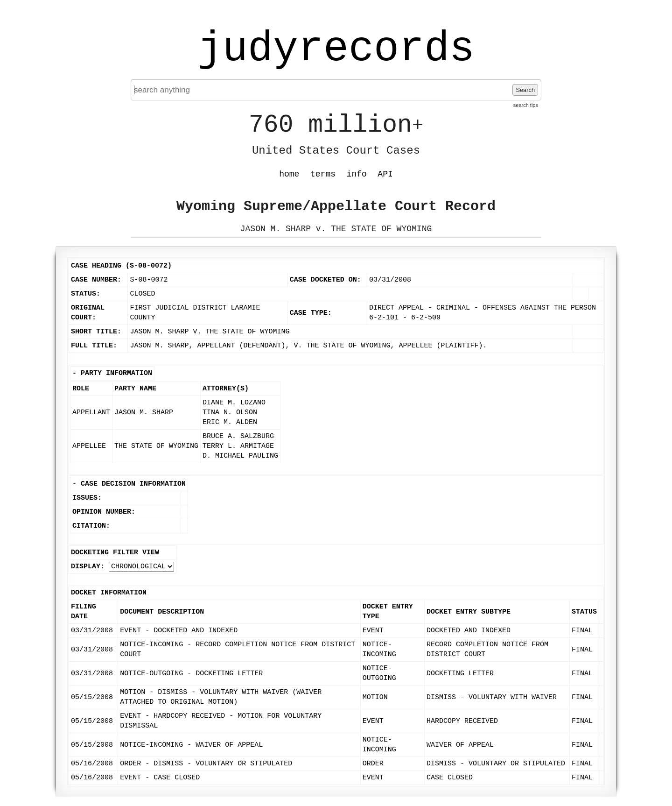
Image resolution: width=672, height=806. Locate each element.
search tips (526, 105)
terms (323, 174)
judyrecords (336, 49)
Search (525, 90)
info (357, 174)
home (289, 174)
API (385, 174)
